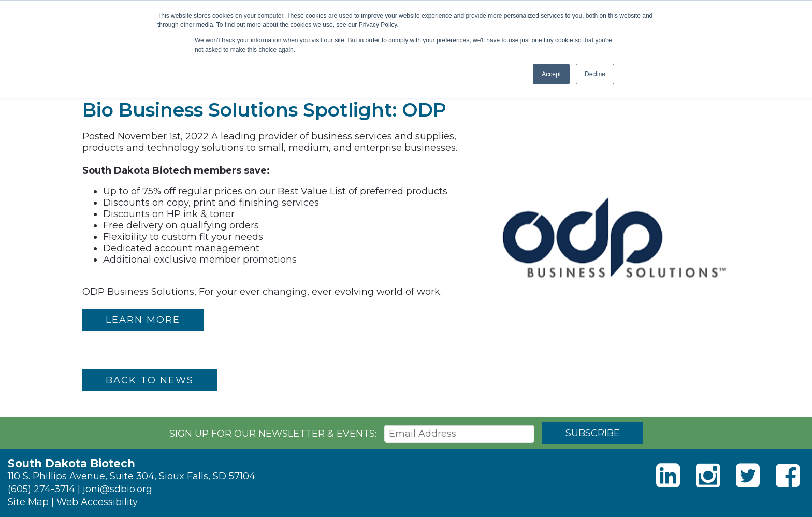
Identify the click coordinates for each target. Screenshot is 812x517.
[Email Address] (459, 434)
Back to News (150, 380)
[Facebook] (788, 476)
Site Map (28, 502)
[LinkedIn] (668, 476)
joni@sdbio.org (118, 489)
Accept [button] (551, 74)
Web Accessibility (97, 502)
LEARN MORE (143, 320)
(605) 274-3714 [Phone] (41, 489)
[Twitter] (748, 476)
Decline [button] (595, 74)
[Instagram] (708, 476)
